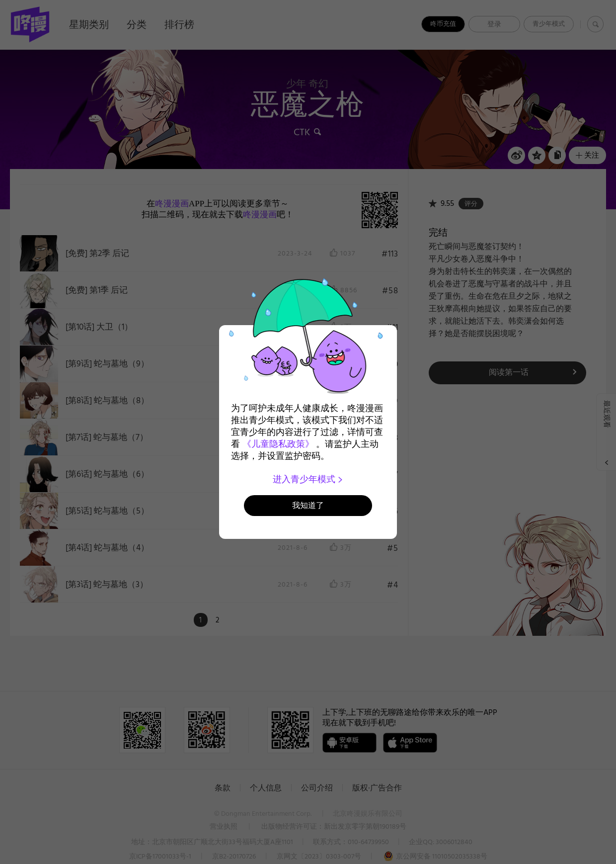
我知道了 (308, 505)
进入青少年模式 (308, 479)
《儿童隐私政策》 (278, 444)
